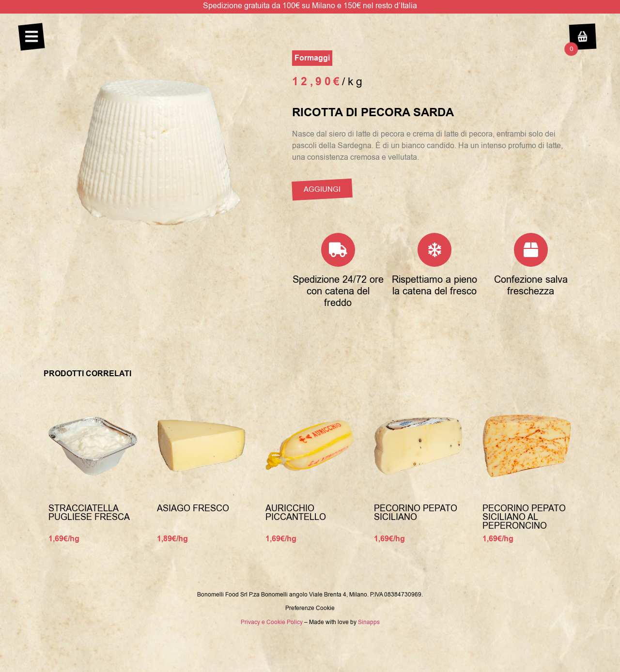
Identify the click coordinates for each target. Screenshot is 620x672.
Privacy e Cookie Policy (272, 622)
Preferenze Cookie (310, 608)
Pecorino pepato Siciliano (416, 513)
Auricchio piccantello (296, 513)
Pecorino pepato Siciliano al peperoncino (524, 517)
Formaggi (312, 58)
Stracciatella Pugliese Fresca (89, 513)
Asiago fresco (193, 508)
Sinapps (369, 622)
